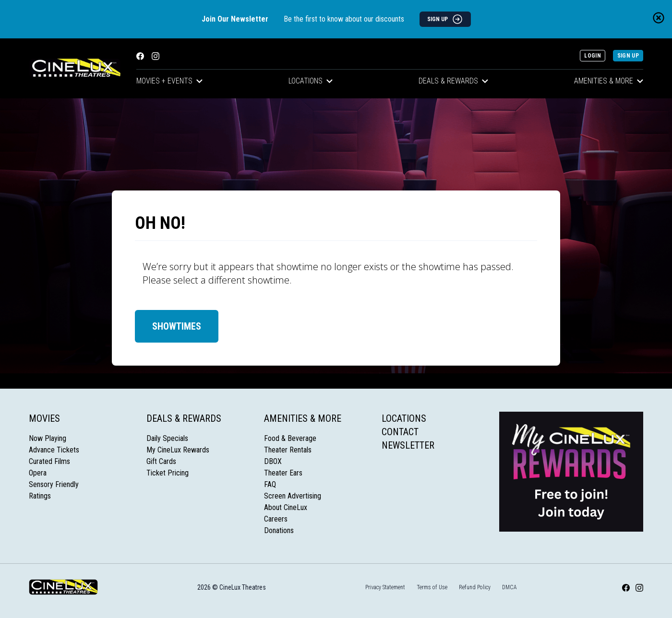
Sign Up (628, 56)
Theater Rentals (288, 450)
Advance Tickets (54, 450)
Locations (311, 81)
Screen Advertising (293, 496)
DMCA (510, 587)
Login (593, 56)
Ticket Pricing (168, 473)
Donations (279, 530)
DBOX (273, 461)
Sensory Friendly (54, 484)
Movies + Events (169, 81)
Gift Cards (161, 461)
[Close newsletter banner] (659, 18)
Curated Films (49, 461)
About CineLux (286, 507)
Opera (38, 473)
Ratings (40, 496)
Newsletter (408, 445)
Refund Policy (475, 587)
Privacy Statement (385, 587)
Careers (276, 519)
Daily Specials (167, 438)
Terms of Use (432, 587)
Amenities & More (609, 81)
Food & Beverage (290, 438)
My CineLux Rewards (178, 450)
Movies (44, 418)
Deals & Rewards (453, 81)
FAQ (270, 484)
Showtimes (177, 326)
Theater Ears (283, 473)
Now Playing (48, 438)
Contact (400, 432)
